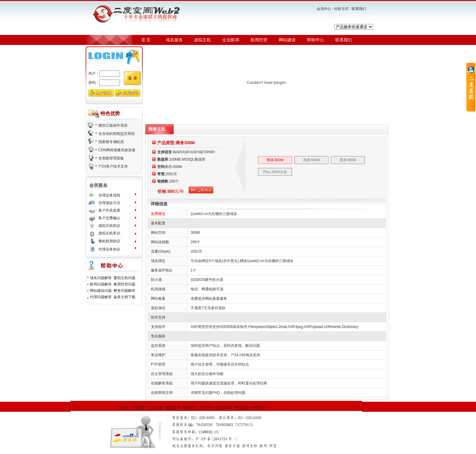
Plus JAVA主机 (275, 172)
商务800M (348, 160)
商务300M (275, 160)
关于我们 (138, 408)
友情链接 (224, 408)
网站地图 (241, 408)
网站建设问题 (101, 291)
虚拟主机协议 (109, 226)
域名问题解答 (101, 278)
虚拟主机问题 (124, 278)
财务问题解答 (124, 291)
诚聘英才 (173, 408)
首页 (125, 408)
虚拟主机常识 (109, 233)
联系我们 (359, 9)
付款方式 (341, 9)
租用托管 (259, 40)
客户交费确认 (109, 218)
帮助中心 (315, 40)
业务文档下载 (124, 297)
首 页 (146, 40)
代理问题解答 (101, 297)
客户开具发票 (109, 210)
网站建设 (287, 40)
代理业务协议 (109, 249)
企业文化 (156, 408)
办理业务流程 (109, 195)
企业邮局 (231, 40)
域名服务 (174, 40)
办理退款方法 (109, 203)
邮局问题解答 (101, 284)
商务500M (311, 160)
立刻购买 (201, 190)
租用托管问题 (124, 284)
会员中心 (324, 9)
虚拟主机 (202, 40)
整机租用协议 (109, 241)
